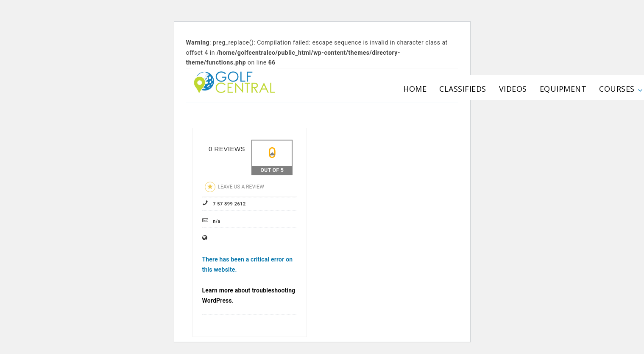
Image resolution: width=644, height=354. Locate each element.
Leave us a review (234, 187)
